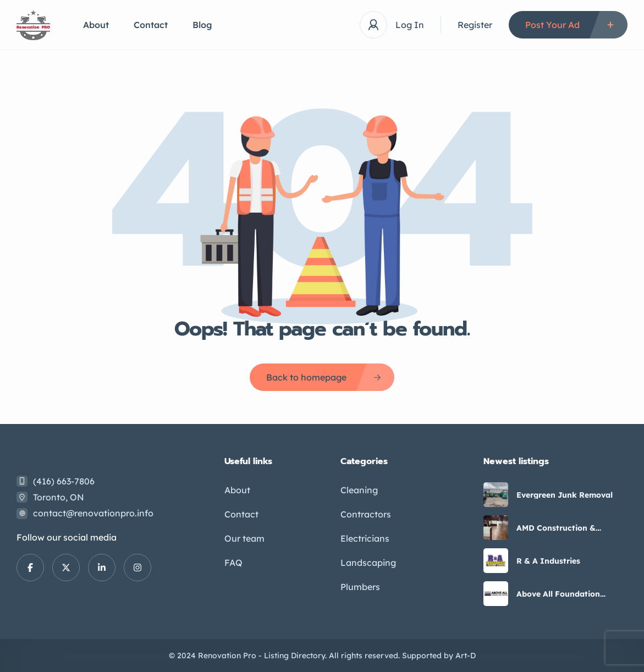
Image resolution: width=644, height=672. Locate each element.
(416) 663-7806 (64, 481)
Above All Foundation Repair (558, 594)
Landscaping (368, 563)
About (96, 25)
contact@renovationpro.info (93, 513)
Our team (244, 538)
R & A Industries (548, 561)
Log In (410, 25)
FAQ (233, 563)
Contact (151, 25)
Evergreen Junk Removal (565, 495)
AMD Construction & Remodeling (556, 528)
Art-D (466, 656)
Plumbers (360, 587)
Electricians (365, 538)
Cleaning (359, 490)
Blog (202, 25)
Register (475, 25)
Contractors (366, 514)
